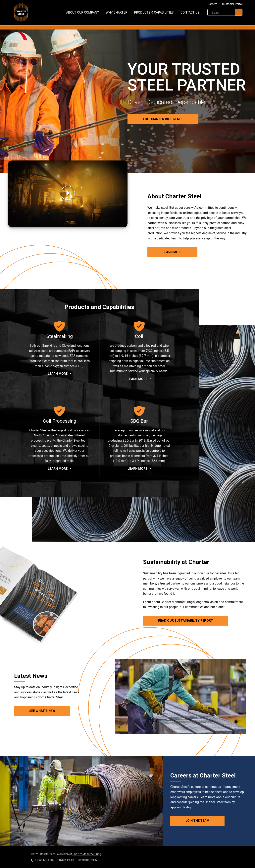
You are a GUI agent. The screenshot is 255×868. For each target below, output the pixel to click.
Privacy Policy (66, 860)
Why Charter (117, 12)
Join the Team (197, 821)
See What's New (42, 711)
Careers (212, 4)
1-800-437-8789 (43, 860)
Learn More (172, 252)
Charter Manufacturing (87, 854)
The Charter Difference (163, 119)
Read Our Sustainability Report (186, 620)
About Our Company (83, 12)
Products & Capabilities (154, 12)
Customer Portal (232, 4)
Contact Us (190, 12)
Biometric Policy (87, 860)
